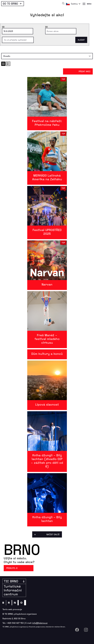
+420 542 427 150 (15, 623)
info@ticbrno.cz (40, 623)
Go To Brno (10, 3)
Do (46, 27)
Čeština (74, 4)
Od (3, 27)
